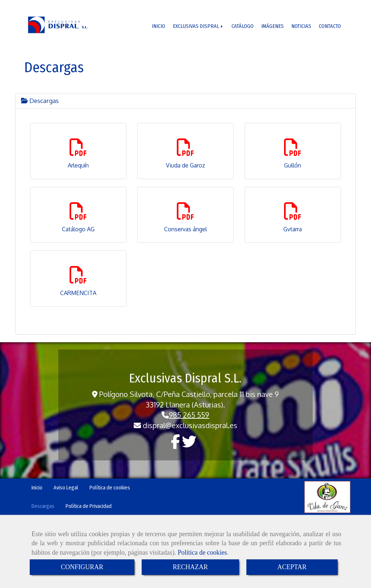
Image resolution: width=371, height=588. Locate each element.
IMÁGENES (273, 26)
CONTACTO (330, 26)
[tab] (185, 101)
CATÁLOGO (243, 26)
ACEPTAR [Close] (292, 567)
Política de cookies (202, 552)
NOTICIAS (301, 26)
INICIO (159, 26)
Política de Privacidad (89, 506)
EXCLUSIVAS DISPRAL (199, 26)
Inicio (37, 488)
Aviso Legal (66, 488)
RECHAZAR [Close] (190, 567)
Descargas (40, 101)
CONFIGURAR (82, 567)
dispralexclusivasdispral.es (190, 425)
